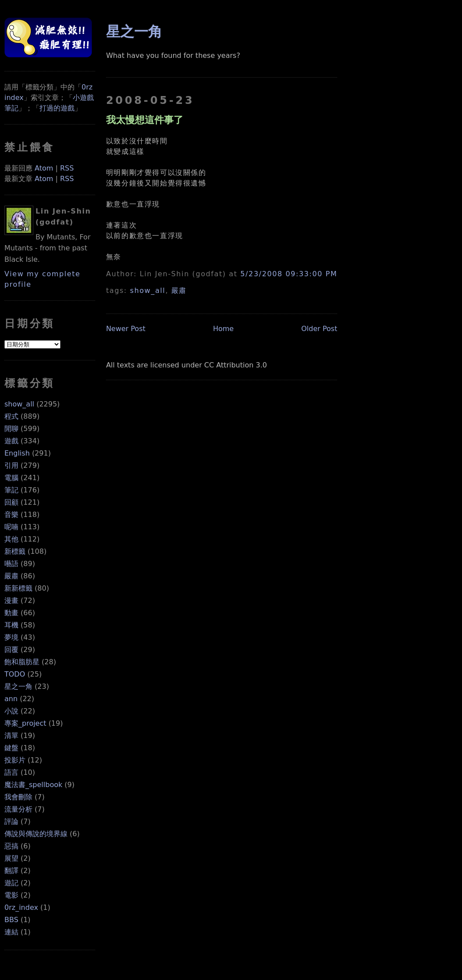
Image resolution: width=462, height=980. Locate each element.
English (17, 453)
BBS (11, 920)
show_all (19, 404)
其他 (11, 539)
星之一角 (18, 686)
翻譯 (11, 871)
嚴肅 (11, 576)
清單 (11, 736)
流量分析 (18, 809)
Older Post (319, 329)
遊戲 (11, 441)
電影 (11, 895)
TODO (15, 674)
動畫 (11, 613)
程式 (11, 416)
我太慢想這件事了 (145, 120)
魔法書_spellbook (33, 785)
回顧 (11, 502)
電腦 (11, 478)
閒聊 (11, 429)
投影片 (15, 760)
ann (11, 699)
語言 (11, 772)
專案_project (25, 723)
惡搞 (11, 846)
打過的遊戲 (57, 108)
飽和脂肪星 (22, 662)
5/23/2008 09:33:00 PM (289, 274)
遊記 (11, 883)
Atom (44, 168)
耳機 (11, 625)
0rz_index (21, 907)
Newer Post (126, 329)
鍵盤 (11, 748)
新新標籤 (18, 588)
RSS (67, 168)
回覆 (11, 650)
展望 (11, 858)
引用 (11, 465)
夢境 (11, 637)
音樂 (11, 515)
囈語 (11, 564)
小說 (11, 711)
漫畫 (11, 600)
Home (223, 329)
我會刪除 (18, 797)
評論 (11, 821)
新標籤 (15, 551)
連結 (11, 932)
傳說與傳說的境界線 (36, 834)
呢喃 (11, 527)
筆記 (11, 490)
